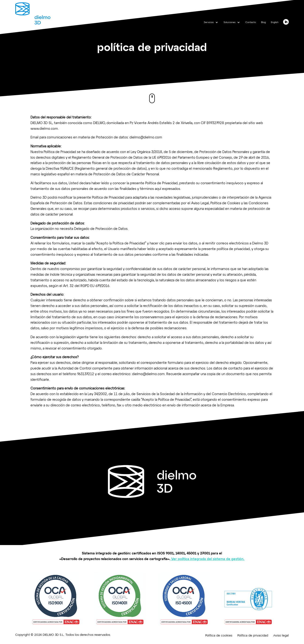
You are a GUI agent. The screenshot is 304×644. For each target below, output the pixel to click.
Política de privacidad (253, 636)
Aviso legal (281, 636)
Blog (263, 22)
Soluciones (230, 22)
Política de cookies (219, 636)
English (275, 22)
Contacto (251, 22)
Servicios (209, 22)
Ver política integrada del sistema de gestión (207, 559)
